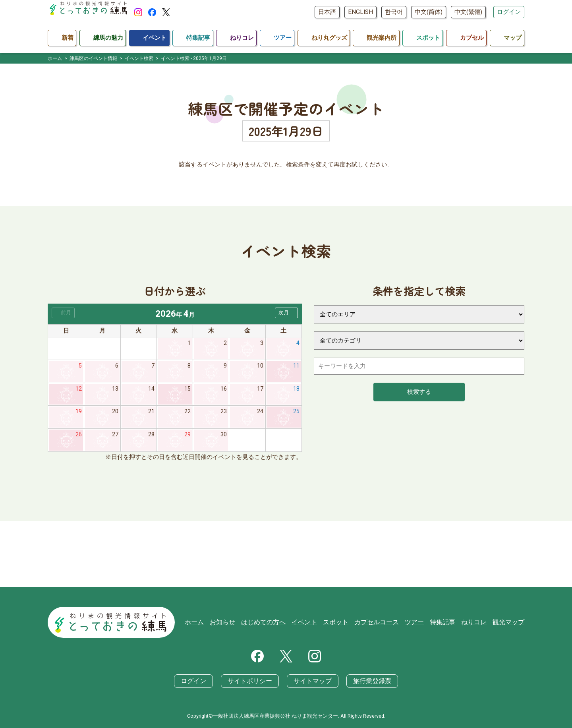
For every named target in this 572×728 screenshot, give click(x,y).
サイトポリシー (252, 682)
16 (224, 390)
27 (115, 437)
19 (79, 414)
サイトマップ (311, 682)
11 (296, 367)
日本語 (327, 12)
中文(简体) (429, 12)
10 (260, 367)
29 (187, 437)
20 (115, 414)
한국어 (394, 12)
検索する (419, 392)
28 (151, 437)
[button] (286, 313)
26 (79, 437)
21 (151, 414)
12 (79, 390)
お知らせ (238, 623)
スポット (346, 623)
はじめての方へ (277, 623)
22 (187, 414)
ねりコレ (477, 623)
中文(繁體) (468, 12)
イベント (316, 623)
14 (151, 390)
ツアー (420, 623)
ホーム (212, 623)
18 (296, 390)
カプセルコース (384, 623)
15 (187, 390)
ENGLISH (360, 12)
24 (260, 414)
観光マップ (509, 623)
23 (224, 414)
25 (296, 414)
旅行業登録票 (368, 682)
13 (115, 390)
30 (224, 437)
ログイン (509, 12)
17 (260, 390)
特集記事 (447, 623)
